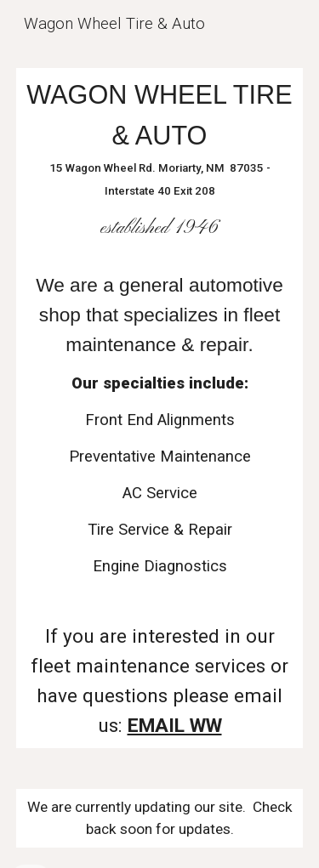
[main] (160, 408)
